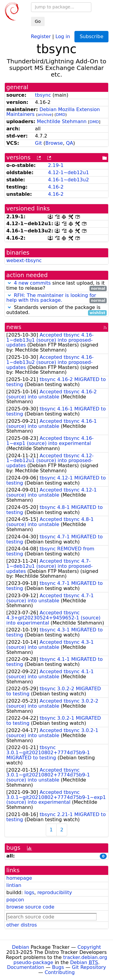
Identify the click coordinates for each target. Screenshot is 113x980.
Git (38, 143)
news (14, 327)
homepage (19, 878)
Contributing (60, 972)
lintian (14, 885)
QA (70, 143)
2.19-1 (56, 165)
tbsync (43, 95)
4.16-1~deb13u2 (68, 180)
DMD (61, 115)
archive (45, 115)
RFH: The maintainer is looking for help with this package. (51, 298)
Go (38, 21)
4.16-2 (56, 187)
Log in (63, 36)
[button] (9, 283)
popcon (15, 900)
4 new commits (32, 283)
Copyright (89, 947)
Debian (21, 947)
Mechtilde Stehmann (62, 121)
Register (41, 36)
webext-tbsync (24, 260)
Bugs (58, 967)
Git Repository (89, 967)
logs (29, 892)
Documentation (25, 967)
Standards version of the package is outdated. (56, 310)
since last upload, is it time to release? (56, 286)
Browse (54, 143)
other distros (22, 925)
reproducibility (55, 892)
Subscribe (91, 36)
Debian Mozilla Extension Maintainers (53, 112)
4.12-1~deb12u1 (68, 172)
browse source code (30, 907)
